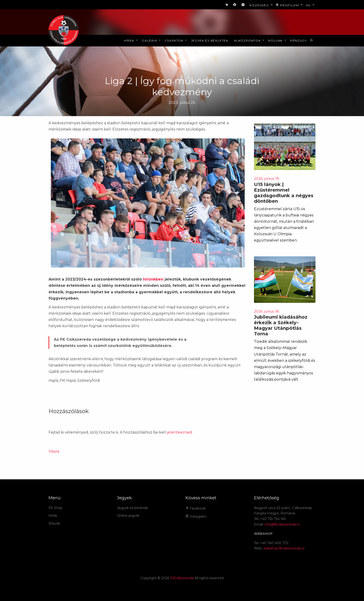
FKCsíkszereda (182, 578)
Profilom (290, 5)
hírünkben (153, 279)
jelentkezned (179, 432)
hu (311, 5)
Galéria (152, 41)
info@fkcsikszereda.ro (282, 524)
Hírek (131, 41)
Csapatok (176, 41)
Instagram (196, 516)
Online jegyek (128, 516)
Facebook (196, 508)
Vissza (54, 451)
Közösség (262, 5)
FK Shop (55, 508)
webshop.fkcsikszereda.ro (284, 548)
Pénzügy (298, 41)
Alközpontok (250, 41)
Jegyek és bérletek (210, 41)
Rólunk (278, 41)
